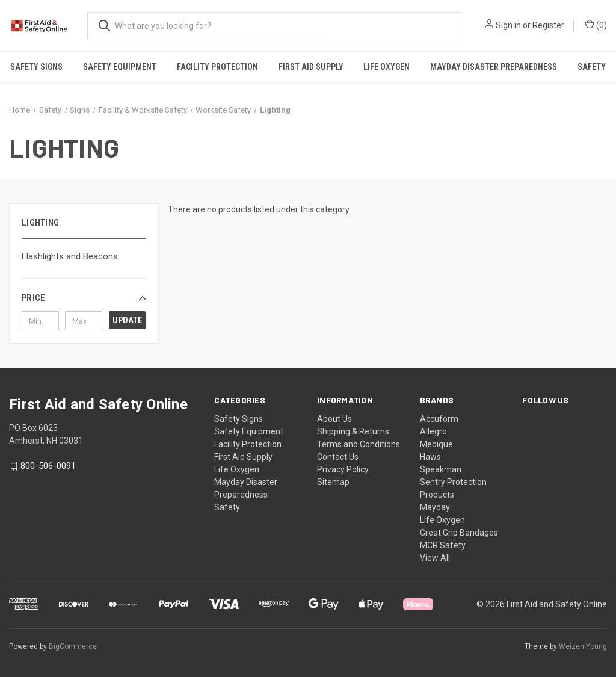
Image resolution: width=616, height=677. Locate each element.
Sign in (508, 25)
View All (435, 558)
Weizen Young (583, 646)
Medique (436, 444)
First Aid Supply (311, 67)
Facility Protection (217, 67)
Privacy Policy (343, 469)
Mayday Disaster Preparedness (494, 67)
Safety (227, 507)
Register (548, 25)
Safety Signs (36, 67)
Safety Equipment (120, 67)
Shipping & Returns (353, 431)
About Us (334, 419)
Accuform (439, 419)
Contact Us (338, 457)
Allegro (433, 431)
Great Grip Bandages (459, 533)
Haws (430, 457)
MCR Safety (443, 545)
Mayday (435, 507)
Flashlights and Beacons (70, 256)
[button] (84, 298)
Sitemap (333, 482)
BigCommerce (73, 646)
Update (128, 320)
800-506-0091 (48, 466)
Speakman (441, 469)
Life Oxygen (387, 67)
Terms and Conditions (359, 444)
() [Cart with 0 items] (596, 25)
